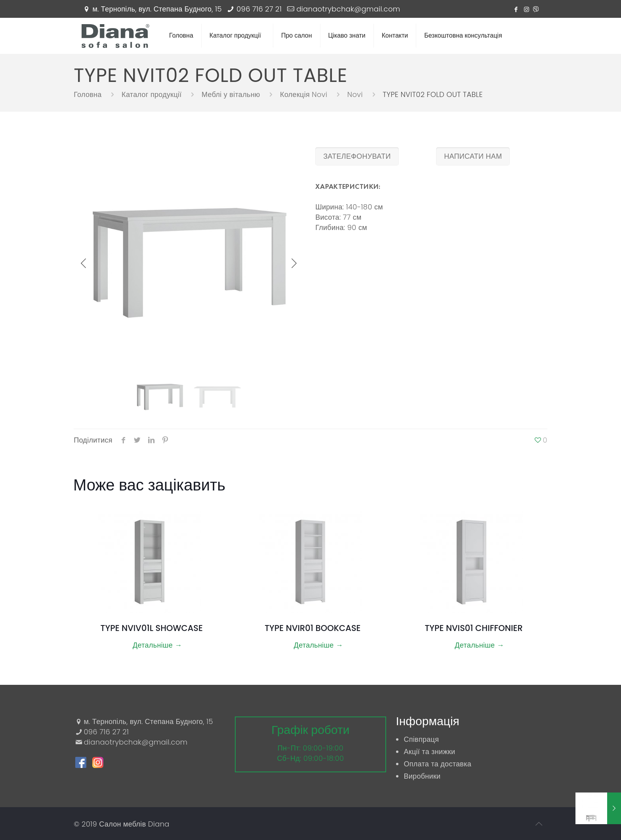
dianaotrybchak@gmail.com (348, 9)
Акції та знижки (429, 752)
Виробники (422, 776)
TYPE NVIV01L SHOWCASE (152, 628)
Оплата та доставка (437, 764)
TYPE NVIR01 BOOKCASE (312, 628)
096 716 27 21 (259, 9)
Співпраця (421, 739)
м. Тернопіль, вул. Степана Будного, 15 (157, 9)
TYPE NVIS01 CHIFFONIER (473, 628)
